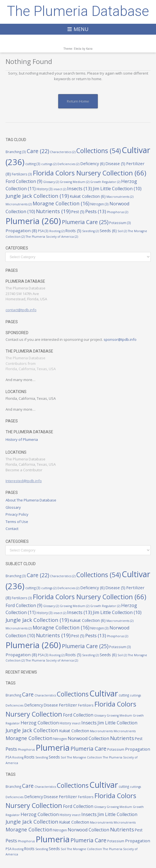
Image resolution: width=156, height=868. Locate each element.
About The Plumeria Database (31, 500)
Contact (12, 529)
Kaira (89, 49)
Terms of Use (17, 522)
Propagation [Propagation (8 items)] (21, 230)
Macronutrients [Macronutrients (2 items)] (120, 197)
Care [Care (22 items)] (38, 151)
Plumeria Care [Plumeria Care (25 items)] (85, 222)
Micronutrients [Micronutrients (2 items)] (19, 204)
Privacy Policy (17, 514)
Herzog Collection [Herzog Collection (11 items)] (40, 723)
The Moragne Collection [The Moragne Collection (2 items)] (84, 757)
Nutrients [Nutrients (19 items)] (53, 211)
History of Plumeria (22, 439)
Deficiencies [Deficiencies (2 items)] (68, 164)
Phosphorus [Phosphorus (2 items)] (118, 212)
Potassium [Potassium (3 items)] (120, 223)
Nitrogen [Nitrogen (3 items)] (99, 204)
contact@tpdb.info (21, 310)
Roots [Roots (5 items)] (73, 231)
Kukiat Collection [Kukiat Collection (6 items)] (88, 196)
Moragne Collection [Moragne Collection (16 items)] (61, 203)
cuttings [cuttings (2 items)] (49, 164)
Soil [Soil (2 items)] (122, 231)
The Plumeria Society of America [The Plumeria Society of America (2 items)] (52, 237)
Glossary (13, 507)
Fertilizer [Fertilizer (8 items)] (68, 705)
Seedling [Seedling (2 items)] (91, 231)
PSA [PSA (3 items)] (43, 231)
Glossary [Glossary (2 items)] (51, 182)
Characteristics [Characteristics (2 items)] (63, 152)
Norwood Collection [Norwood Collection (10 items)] (88, 738)
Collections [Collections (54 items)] (99, 151)
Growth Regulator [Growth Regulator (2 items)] (105, 182)
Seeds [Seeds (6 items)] (108, 231)
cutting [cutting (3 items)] (33, 164)
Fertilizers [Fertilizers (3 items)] (22, 174)
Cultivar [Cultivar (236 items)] (104, 693)
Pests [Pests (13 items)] (96, 211)
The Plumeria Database (78, 11)
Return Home (78, 101)
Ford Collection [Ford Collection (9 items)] (24, 181)
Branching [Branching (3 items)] (16, 152)
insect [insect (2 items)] (60, 189)
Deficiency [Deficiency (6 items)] (92, 164)
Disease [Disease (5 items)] (115, 164)
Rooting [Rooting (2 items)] (57, 231)
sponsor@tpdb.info (120, 339)
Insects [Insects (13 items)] (80, 188)
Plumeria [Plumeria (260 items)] (33, 221)
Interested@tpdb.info (24, 481)
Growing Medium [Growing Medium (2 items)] (75, 182)
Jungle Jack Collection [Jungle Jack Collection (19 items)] (37, 196)
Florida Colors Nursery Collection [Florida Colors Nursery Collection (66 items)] (90, 173)
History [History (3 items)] (45, 189)
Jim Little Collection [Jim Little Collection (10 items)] (117, 189)
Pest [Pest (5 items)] (78, 212)
